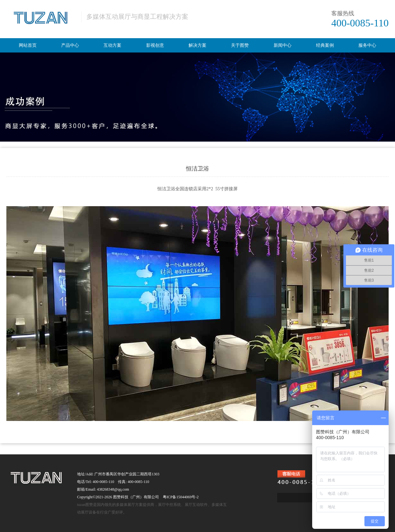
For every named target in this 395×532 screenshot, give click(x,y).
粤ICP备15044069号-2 (181, 497)
